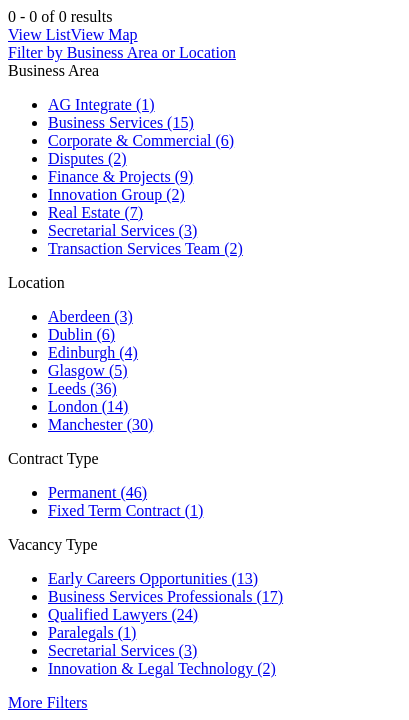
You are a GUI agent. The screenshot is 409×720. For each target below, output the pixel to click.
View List (39, 34)
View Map (104, 34)
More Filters (48, 702)
